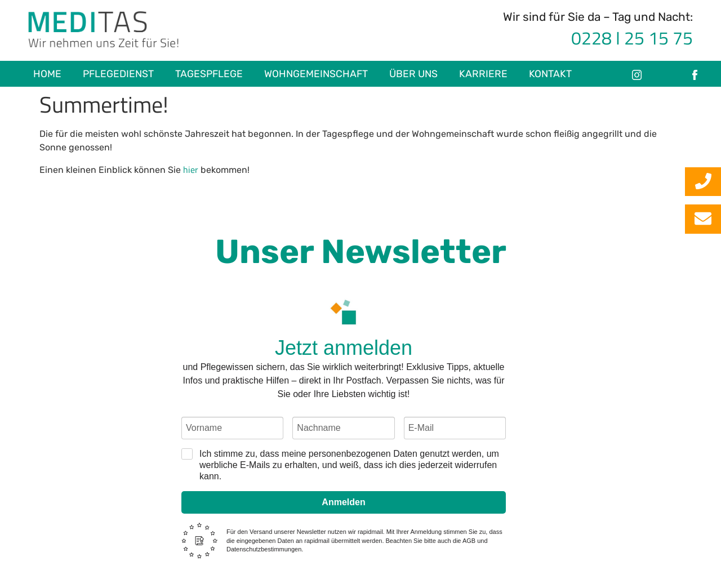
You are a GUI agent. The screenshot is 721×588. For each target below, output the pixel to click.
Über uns (413, 74)
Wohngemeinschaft (316, 74)
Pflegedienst (118, 74)
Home (47, 74)
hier (191, 170)
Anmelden (343, 502)
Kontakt (550, 74)
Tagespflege (209, 74)
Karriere (483, 74)
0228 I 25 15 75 (632, 38)
